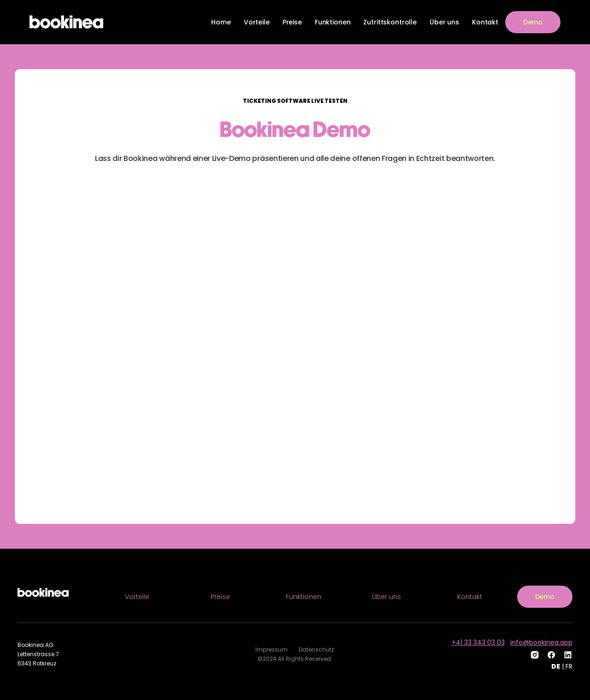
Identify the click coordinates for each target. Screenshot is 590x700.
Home (221, 22)
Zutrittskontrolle (390, 22)
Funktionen (333, 22)
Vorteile (257, 22)
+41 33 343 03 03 (478, 642)
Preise (292, 22)
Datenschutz (316, 650)
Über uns (444, 22)
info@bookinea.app (541, 642)
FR (569, 667)
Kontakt (485, 22)
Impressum (271, 650)
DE (556, 667)
